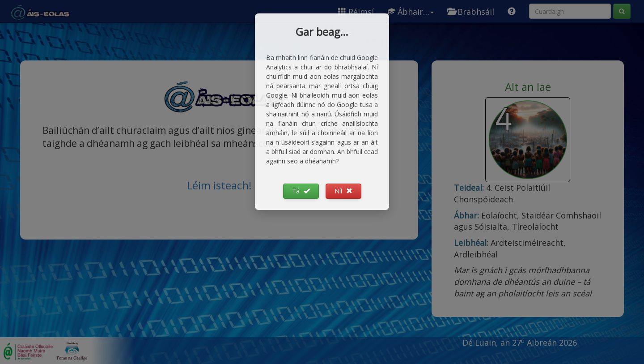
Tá (301, 191)
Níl (343, 191)
